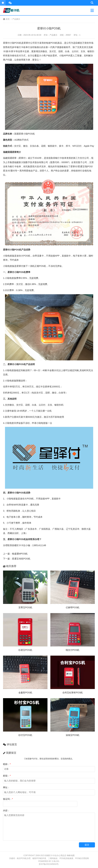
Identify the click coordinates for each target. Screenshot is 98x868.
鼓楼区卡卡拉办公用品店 (56, 855)
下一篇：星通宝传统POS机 (17, 559)
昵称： (7, 764)
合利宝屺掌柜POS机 (73, 693)
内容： (6, 811)
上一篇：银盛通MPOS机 (15, 554)
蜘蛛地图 (71, 855)
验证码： (8, 799)
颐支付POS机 (73, 650)
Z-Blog (56, 861)
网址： (6, 787)
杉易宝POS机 (25, 650)
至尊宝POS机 (25, 607)
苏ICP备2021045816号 (49, 864)
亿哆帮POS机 (73, 607)
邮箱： (7, 776)
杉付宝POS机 (25, 735)
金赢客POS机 (25, 693)
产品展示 (16, 19)
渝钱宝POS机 (73, 735)
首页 (6, 19)
